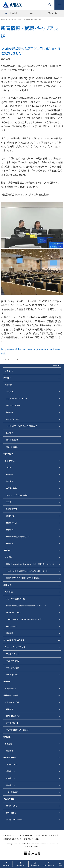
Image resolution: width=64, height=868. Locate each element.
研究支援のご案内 (13, 613)
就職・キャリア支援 (11, 695)
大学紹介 (7, 378)
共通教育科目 (11, 523)
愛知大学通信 (11, 806)
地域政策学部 (11, 509)
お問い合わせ (11, 813)
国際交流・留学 (11, 688)
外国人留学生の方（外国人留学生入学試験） (23, 578)
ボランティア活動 (13, 668)
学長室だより (11, 392)
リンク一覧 (53, 13)
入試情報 (7, 550)
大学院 (9, 530)
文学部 (9, 502)
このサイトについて (10, 835)
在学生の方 (11, 778)
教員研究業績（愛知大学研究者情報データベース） (25, 606)
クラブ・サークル (12, 675)
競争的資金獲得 (12, 440)
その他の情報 (9, 799)
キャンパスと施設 (13, 419)
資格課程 (10, 543)
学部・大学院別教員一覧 (15, 599)
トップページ (8, 371)
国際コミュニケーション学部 (17, 495)
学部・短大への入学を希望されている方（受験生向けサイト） (29, 564)
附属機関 (10, 633)
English (14, 13)
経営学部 (10, 481)
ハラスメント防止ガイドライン (46, 835)
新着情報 (10, 709)
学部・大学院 (8, 454)
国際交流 (7, 681)
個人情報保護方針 (26, 835)
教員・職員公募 (12, 447)
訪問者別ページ (10, 757)
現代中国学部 (11, 488)
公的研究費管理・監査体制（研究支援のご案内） (24, 619)
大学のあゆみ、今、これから (17, 398)
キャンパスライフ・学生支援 (14, 640)
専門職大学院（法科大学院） (17, 537)
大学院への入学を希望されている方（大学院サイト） (26, 571)
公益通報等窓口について (12, 839)
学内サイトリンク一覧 (14, 820)
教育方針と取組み (13, 405)
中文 (32, 13)
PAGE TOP (57, 366)
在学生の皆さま (12, 723)
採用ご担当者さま (13, 716)
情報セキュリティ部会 (31, 839)
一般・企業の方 (12, 792)
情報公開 (10, 412)
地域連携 (10, 433)
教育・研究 (7, 585)
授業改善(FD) (11, 626)
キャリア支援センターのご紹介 (18, 730)
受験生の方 (11, 771)
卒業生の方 (11, 785)
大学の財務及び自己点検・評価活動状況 (22, 426)
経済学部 (10, 474)
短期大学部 (11, 516)
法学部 (9, 467)
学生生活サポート (13, 654)
